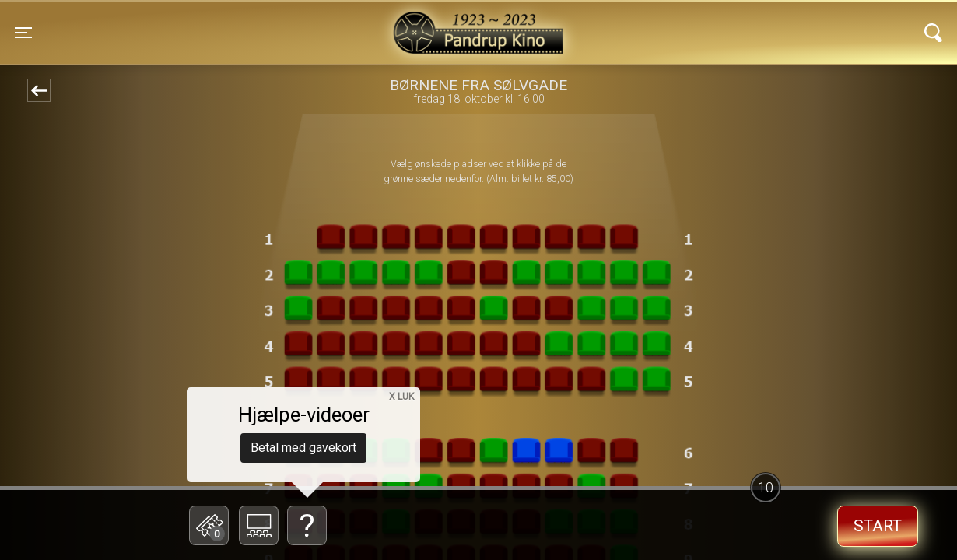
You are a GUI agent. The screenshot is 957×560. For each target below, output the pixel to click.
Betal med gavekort (303, 448)
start (878, 526)
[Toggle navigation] (23, 33)
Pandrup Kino (241, 23)
